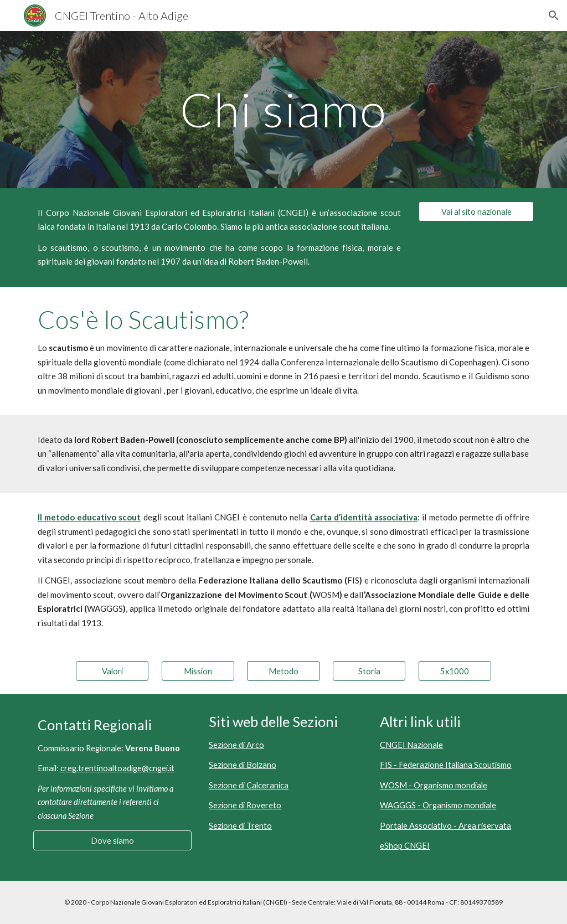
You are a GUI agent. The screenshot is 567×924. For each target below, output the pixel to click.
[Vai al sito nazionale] (476, 211)
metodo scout (448, 440)
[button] (554, 16)
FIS (353, 580)
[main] (283, 109)
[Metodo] (283, 671)
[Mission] (198, 671)
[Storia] (369, 671)
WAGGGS (105, 608)
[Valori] (112, 671)
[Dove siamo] (112, 840)
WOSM (326, 595)
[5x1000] (455, 671)
